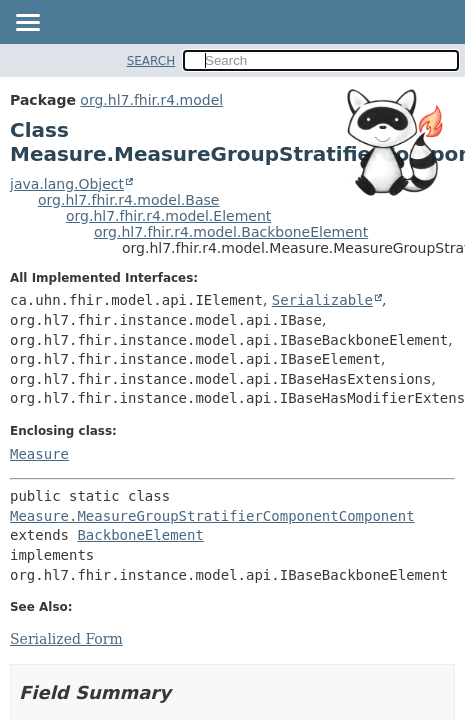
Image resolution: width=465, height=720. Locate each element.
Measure (39, 454)
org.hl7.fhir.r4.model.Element (168, 216)
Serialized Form (66, 639)
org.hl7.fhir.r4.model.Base (128, 200)
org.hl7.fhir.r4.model (151, 100)
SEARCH (151, 61)
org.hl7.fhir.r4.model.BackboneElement (231, 232)
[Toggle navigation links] (27, 24)
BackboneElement (140, 535)
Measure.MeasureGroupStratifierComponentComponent (212, 516)
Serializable (322, 300)
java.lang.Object (67, 184)
